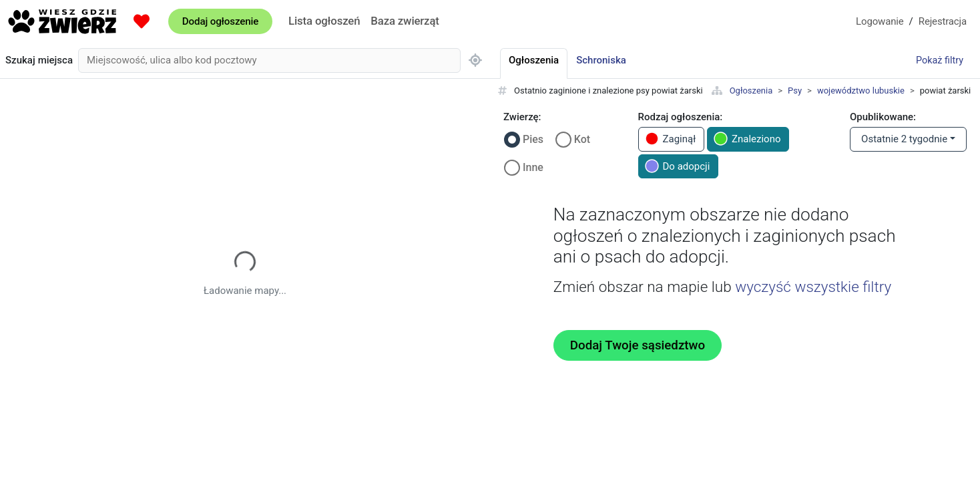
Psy (795, 91)
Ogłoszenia (751, 91)
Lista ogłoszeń (324, 21)
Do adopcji (678, 166)
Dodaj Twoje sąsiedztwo (638, 345)
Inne (533, 167)
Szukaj (39, 60)
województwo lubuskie (861, 91)
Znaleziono (747, 139)
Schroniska (601, 60)
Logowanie (880, 21)
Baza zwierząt (405, 21)
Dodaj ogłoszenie (220, 21)
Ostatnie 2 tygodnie (904, 139)
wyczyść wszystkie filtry (813, 287)
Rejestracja (943, 21)
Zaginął (671, 139)
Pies (533, 139)
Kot (582, 139)
